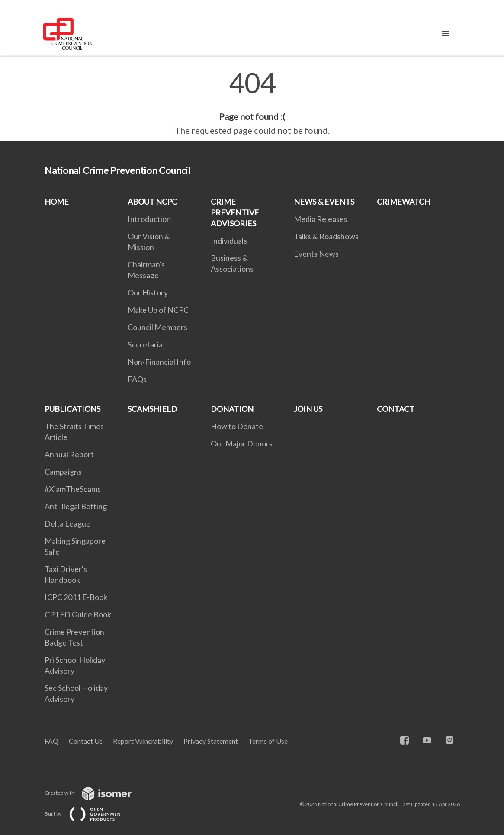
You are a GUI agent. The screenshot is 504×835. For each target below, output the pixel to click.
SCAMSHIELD (152, 409)
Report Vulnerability (143, 741)
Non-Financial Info (159, 362)
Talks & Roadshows (326, 236)
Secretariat (147, 344)
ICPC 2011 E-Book (76, 597)
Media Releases (321, 219)
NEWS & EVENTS (324, 202)
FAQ (51, 741)
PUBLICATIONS (72, 409)
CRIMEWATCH (403, 202)
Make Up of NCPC (158, 310)
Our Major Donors (242, 443)
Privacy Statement (211, 741)
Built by (91, 814)
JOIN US (308, 409)
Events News (316, 254)
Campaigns (63, 472)
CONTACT (396, 409)
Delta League (67, 523)
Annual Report (69, 454)
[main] (252, 103)
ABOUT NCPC (152, 202)
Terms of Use (268, 741)
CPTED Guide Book (78, 614)
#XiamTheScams (73, 489)
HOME (57, 202)
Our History (148, 292)
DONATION (232, 409)
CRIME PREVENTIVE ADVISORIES (235, 212)
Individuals (229, 241)
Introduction (149, 219)
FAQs (137, 379)
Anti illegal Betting (76, 506)
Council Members (157, 327)
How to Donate (237, 426)
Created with (95, 793)
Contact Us (86, 741)
